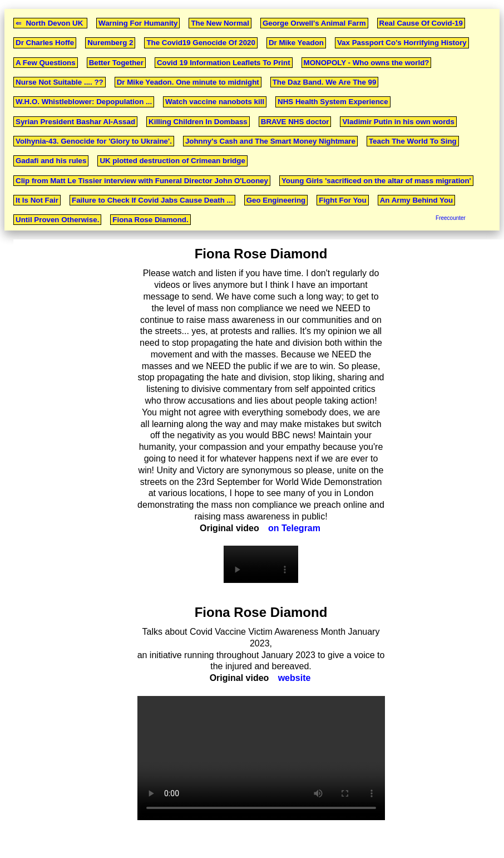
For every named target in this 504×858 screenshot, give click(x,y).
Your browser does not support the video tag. (261, 564)
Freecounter (451, 218)
